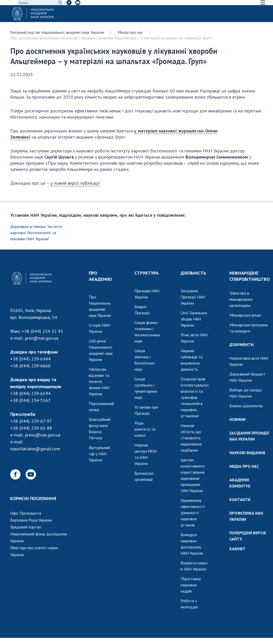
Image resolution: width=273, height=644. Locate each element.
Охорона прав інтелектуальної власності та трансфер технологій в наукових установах (195, 397)
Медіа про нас (130, 32)
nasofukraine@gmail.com (35, 449)
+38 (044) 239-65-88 (31, 428)
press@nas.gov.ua (43, 435)
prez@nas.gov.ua (42, 338)
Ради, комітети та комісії (145, 429)
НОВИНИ (237, 419)
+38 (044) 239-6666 (30, 366)
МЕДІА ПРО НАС (244, 466)
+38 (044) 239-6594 (30, 393)
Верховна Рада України (31, 520)
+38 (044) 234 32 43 (42, 331)
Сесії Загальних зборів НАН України (194, 319)
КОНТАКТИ (240, 500)
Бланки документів (246, 406)
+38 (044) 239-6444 (30, 359)
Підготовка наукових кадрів (191, 585)
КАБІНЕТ (237, 549)
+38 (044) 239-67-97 (31, 421)
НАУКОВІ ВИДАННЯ (247, 453)
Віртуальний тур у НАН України (99, 454)
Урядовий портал (26, 527)
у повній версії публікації (75, 183)
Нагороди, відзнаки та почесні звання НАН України (99, 381)
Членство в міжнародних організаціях (241, 299)
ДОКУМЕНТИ (241, 345)
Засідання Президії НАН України (193, 297)
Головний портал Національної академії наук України (57, 32)
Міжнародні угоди (245, 315)
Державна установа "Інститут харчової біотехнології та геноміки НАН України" (37, 233)
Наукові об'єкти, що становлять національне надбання (191, 438)
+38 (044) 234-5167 (30, 400)
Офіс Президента (26, 513)
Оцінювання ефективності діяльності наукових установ (193, 513)
